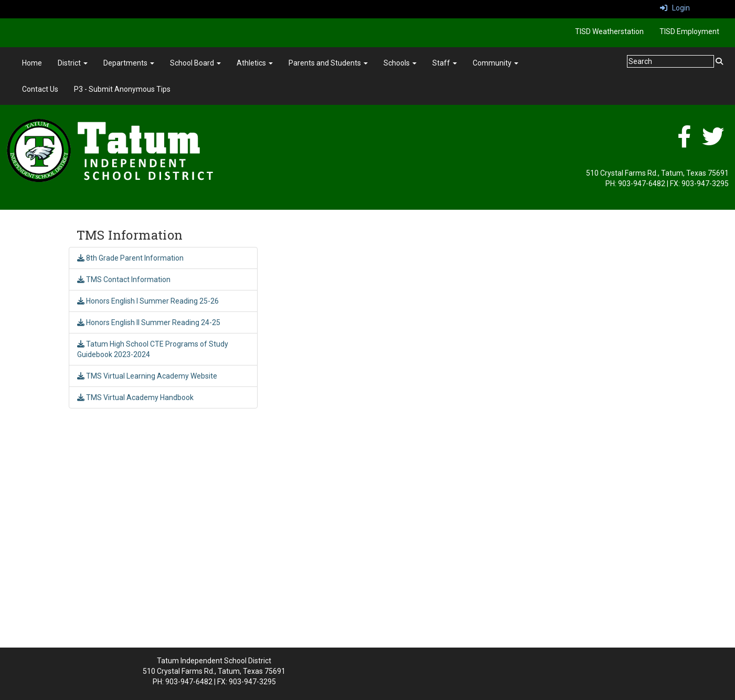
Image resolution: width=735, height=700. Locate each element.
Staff (445, 63)
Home (32, 63)
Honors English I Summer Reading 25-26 (148, 301)
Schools (400, 63)
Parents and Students (328, 63)
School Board (195, 63)
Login (675, 8)
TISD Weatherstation (609, 31)
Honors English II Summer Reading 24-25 (149, 322)
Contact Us (40, 89)
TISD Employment (689, 31)
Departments (129, 63)
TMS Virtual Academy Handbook (135, 397)
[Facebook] (684, 142)
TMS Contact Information (124, 279)
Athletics (255, 63)
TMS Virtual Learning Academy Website (147, 376)
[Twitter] (713, 142)
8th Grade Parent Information (130, 258)
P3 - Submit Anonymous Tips (122, 89)
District (73, 63)
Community (496, 63)
